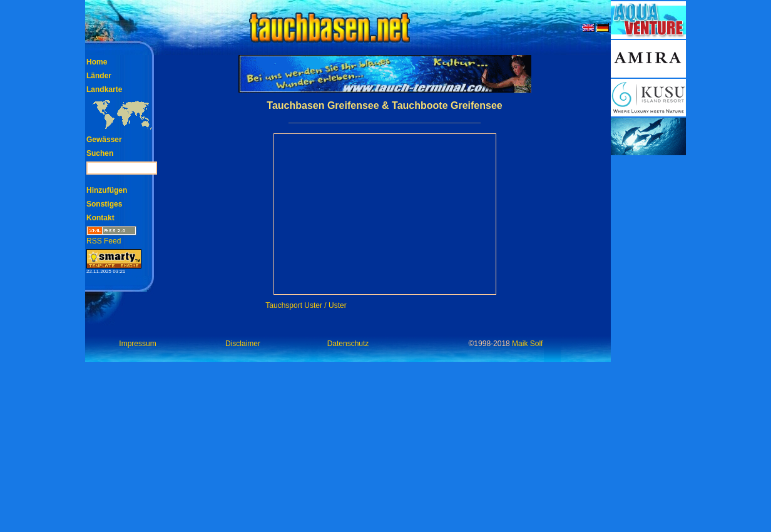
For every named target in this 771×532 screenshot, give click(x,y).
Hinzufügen (107, 190)
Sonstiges (104, 204)
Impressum (137, 344)
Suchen (100, 153)
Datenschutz (348, 344)
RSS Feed (111, 237)
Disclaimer (243, 344)
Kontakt (100, 218)
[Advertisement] (648, 344)
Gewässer (104, 140)
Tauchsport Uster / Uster (306, 305)
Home (97, 62)
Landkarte (104, 90)
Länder (99, 76)
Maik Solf (527, 344)
